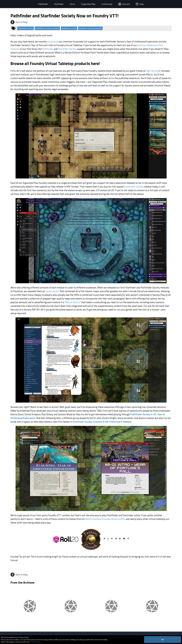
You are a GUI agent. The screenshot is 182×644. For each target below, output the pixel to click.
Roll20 (88, 519)
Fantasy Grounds (101, 519)
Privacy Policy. (36, 642)
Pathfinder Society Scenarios (47, 28)
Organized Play (84, 4)
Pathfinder (39, 4)
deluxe (69, 302)
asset (49, 291)
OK (163, 640)
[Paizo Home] (18, 4)
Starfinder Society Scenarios (90, 28)
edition (76, 302)
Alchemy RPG (118, 519)
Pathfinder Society (25, 28)
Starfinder (55, 4)
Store (68, 4)
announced (53, 41)
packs (55, 291)
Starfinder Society (69, 28)
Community (103, 4)
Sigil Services (153, 71)
